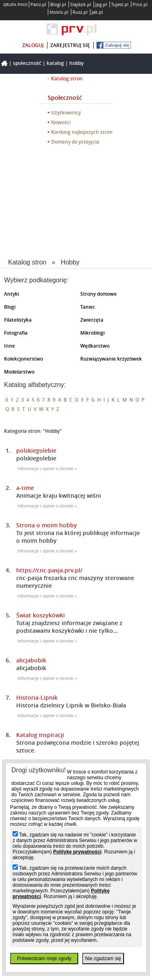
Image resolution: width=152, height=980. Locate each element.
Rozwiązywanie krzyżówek (111, 359)
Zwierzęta (92, 320)
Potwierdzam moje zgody (44, 959)
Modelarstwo (19, 372)
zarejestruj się (70, 45)
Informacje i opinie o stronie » (47, 469)
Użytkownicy (66, 113)
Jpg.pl (101, 4)
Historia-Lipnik (37, 697)
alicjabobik (31, 660)
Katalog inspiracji (40, 735)
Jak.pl (97, 12)
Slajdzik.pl (81, 4)
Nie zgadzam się (103, 959)
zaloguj (33, 45)
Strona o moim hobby (47, 525)
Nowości (61, 122)
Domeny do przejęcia (75, 142)
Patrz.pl (38, 4)
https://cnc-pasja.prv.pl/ (49, 570)
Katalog (55, 63)
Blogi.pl (58, 4)
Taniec (88, 307)
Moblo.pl (59, 12)
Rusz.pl (80, 12)
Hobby (76, 63)
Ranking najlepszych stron (82, 132)
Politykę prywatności (77, 852)
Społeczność (27, 63)
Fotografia (16, 333)
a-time (25, 488)
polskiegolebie (36, 450)
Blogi (10, 307)
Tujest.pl (120, 4)
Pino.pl (140, 4)
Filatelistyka (18, 320)
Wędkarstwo (95, 346)
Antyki (12, 294)
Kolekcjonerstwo (24, 359)
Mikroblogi (92, 333)
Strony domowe (98, 294)
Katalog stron (67, 78)
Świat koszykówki (41, 615)
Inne (10, 346)
